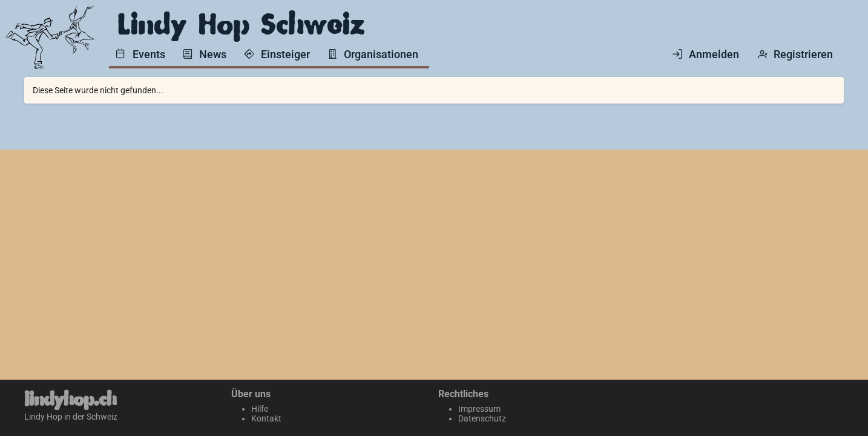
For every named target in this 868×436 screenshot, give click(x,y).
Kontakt (266, 418)
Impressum (479, 409)
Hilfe (260, 409)
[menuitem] (143, 54)
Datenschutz (482, 418)
